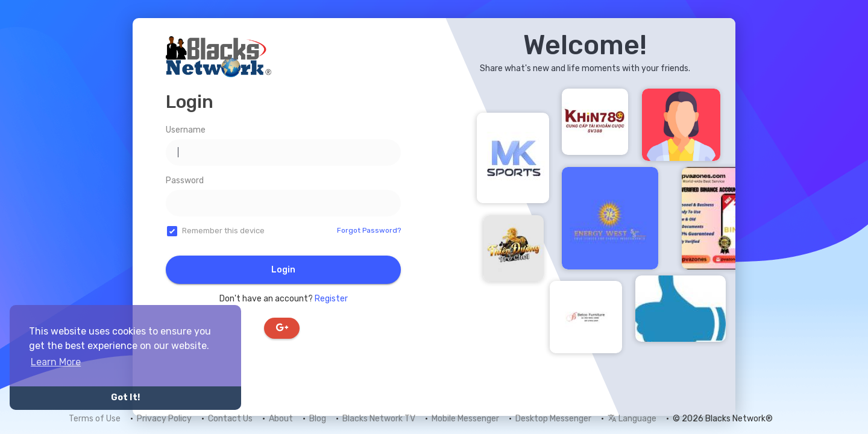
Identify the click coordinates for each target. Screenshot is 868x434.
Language (632, 419)
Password (185, 181)
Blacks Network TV (379, 419)
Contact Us (230, 419)
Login (283, 270)
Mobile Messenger (465, 419)
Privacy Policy (164, 419)
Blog (318, 419)
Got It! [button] (125, 398)
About (281, 419)
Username (186, 130)
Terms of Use (95, 419)
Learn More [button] (56, 362)
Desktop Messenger (553, 419)
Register (331, 299)
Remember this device (223, 231)
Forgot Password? (369, 230)
